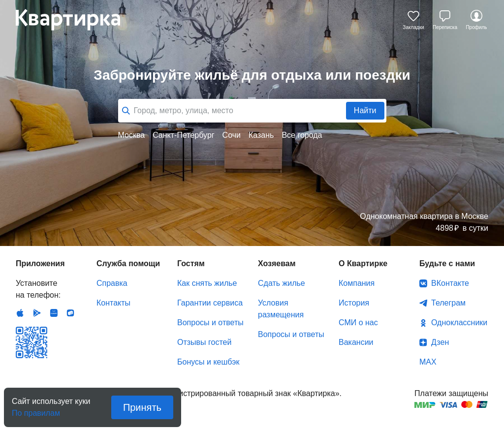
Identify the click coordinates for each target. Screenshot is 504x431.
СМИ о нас (358, 323)
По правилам (36, 410)
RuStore (70, 313)
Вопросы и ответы (210, 323)
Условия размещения (281, 309)
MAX (428, 362)
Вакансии (356, 342)
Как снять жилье (207, 283)
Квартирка (75, 20)
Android (37, 313)
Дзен (440, 342)
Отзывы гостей (204, 342)
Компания (357, 283)
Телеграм (448, 303)
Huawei (54, 313)
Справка (112, 283)
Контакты (113, 303)
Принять (142, 407)
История (354, 303)
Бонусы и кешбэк (208, 362)
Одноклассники (459, 323)
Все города (302, 135)
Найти (365, 110)
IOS (20, 313)
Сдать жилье (282, 283)
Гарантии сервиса (210, 303)
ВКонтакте (450, 283)
